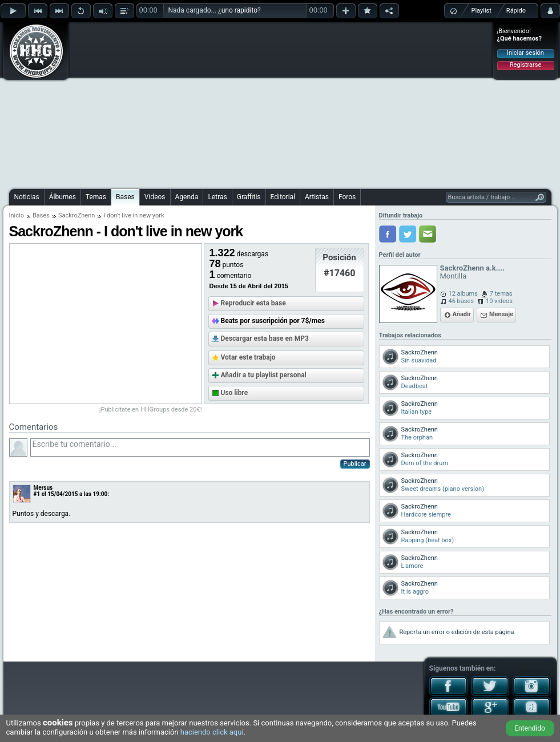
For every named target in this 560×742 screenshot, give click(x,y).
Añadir (462, 314)
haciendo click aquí (212, 732)
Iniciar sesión (525, 53)
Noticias (27, 197)
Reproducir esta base (253, 303)
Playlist (482, 11)
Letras (217, 197)
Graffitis (249, 197)
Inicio (17, 215)
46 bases (461, 301)
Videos (155, 197)
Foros (347, 197)
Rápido (516, 11)
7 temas (501, 294)
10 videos (499, 301)
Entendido (530, 728)
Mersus (43, 488)
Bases (125, 197)
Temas (96, 197)
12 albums (463, 294)
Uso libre (235, 393)
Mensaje (501, 314)
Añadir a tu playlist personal (264, 375)
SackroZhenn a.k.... (472, 268)
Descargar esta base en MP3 (265, 338)
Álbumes (63, 197)
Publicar (355, 464)
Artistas (317, 197)
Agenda (187, 197)
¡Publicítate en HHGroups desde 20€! (151, 410)
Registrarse (525, 65)
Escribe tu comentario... (200, 447)
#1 (37, 494)
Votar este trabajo (248, 357)
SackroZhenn (76, 215)
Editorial (283, 197)
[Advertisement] (276, 104)
